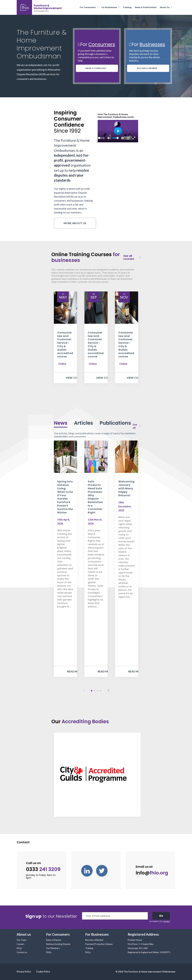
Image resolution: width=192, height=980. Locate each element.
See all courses (129, 258)
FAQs (19, 948)
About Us (165, 7)
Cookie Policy (43, 972)
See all (135, 426)
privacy (167, 921)
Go (161, 916)
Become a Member (94, 940)
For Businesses (109, 7)
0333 (43, 869)
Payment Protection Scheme (99, 944)
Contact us (22, 952)
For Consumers (88, 7)
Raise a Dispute (54, 940)
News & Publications (146, 7)
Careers (20, 944)
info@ (152, 873)
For (98, 44)
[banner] (39, 7)
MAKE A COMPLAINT (96, 68)
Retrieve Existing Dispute (58, 944)
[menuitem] (91, 7)
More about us (75, 223)
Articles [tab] (84, 423)
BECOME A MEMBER (147, 68)
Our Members (53, 948)
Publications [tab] (115, 423)
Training (127, 7)
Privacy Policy (24, 972)
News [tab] (61, 423)
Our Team (22, 940)
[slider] (99, 138)
